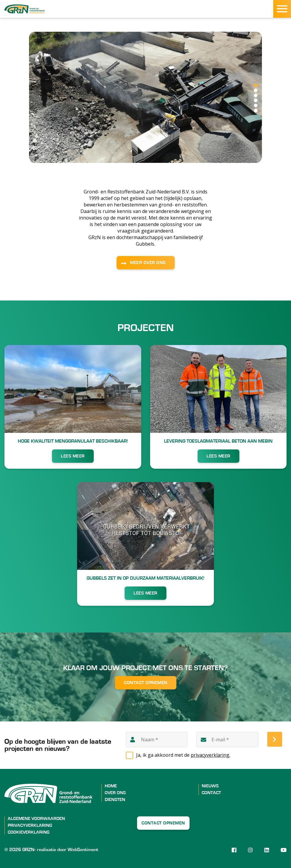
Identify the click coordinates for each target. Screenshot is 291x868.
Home (111, 786)
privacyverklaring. (210, 755)
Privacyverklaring (30, 825)
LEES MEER (73, 456)
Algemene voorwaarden (36, 819)
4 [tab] (256, 101)
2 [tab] (256, 90)
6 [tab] (256, 111)
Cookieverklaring (29, 832)
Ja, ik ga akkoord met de (183, 755)
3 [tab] (256, 96)
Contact (211, 793)
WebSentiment (83, 850)
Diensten (115, 800)
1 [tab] (256, 85)
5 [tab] (256, 106)
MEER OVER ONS (148, 263)
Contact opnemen (145, 683)
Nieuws (210, 786)
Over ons (115, 793)
